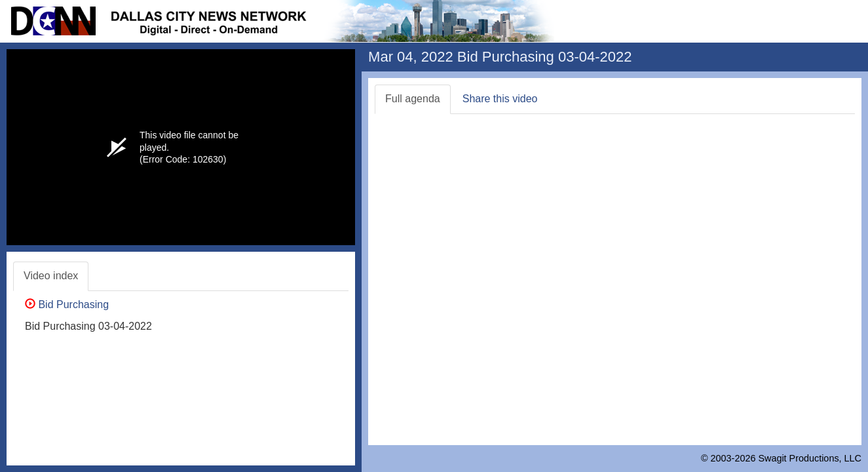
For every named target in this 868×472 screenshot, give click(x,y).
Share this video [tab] (500, 99)
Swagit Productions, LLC (810, 458)
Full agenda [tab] (413, 99)
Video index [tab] (51, 276)
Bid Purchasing (67, 305)
